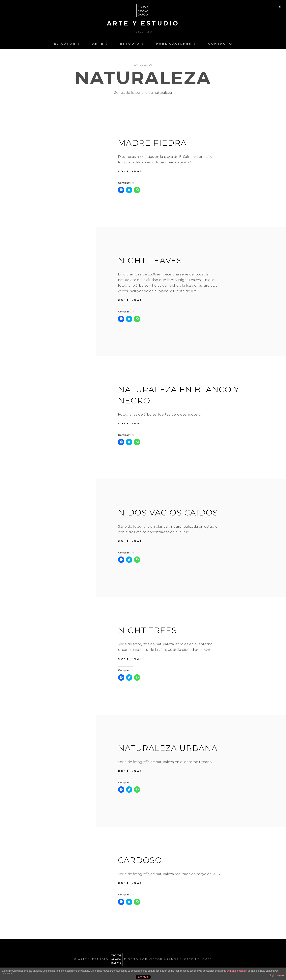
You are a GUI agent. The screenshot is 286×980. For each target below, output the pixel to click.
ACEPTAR (143, 977)
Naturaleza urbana (168, 748)
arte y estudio (143, 23)
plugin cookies (276, 975)
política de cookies (237, 971)
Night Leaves (150, 260)
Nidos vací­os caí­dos (168, 513)
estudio (130, 43)
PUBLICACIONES (174, 43)
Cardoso (140, 860)
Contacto (220, 43)
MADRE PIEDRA (152, 143)
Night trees (147, 630)
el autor (65, 43)
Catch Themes (198, 959)
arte (98, 43)
